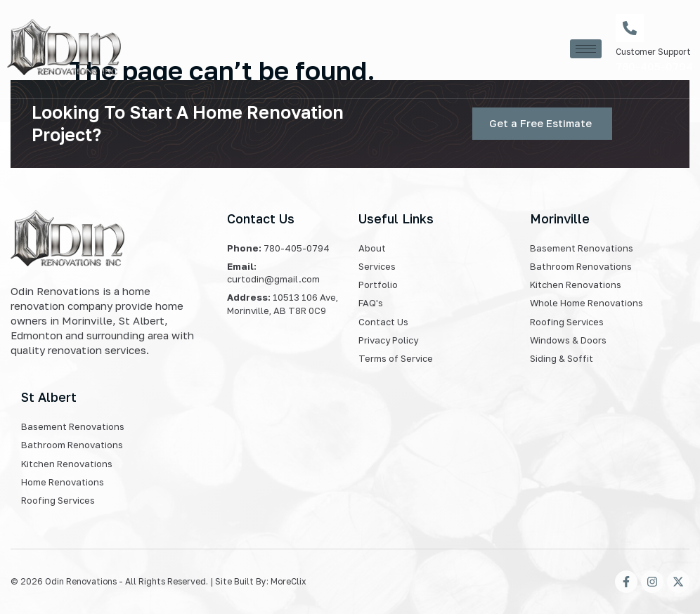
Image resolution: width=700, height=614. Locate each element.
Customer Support (653, 52)
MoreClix (289, 581)
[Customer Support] (630, 28)
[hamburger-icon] (586, 49)
